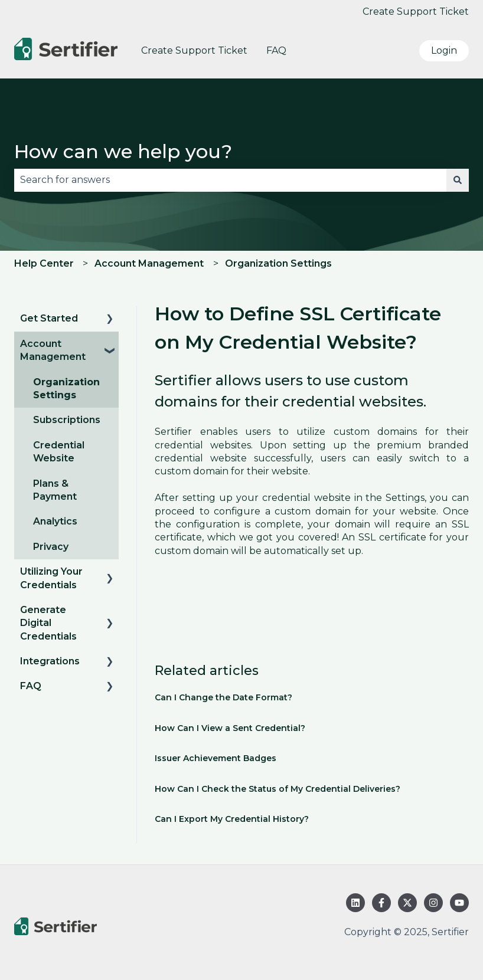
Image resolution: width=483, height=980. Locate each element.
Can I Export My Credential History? (232, 819)
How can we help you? (123, 151)
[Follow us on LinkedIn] (355, 903)
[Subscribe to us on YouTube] (459, 903)
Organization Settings (278, 263)
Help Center (44, 263)
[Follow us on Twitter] (407, 903)
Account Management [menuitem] (53, 350)
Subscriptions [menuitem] (67, 420)
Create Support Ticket (416, 12)
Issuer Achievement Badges (216, 758)
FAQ (276, 50)
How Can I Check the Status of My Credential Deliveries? (278, 789)
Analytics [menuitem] (55, 521)
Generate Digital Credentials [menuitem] (48, 623)
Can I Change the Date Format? (223, 697)
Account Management (149, 263)
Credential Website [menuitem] (59, 452)
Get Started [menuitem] (49, 318)
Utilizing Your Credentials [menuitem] (51, 578)
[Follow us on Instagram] (433, 903)
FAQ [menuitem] (31, 686)
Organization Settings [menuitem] (66, 389)
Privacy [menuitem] (51, 547)
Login (444, 50)
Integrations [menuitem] (50, 661)
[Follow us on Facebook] (381, 903)
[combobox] (230, 180)
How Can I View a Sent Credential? (230, 728)
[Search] (458, 180)
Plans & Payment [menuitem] (55, 490)
